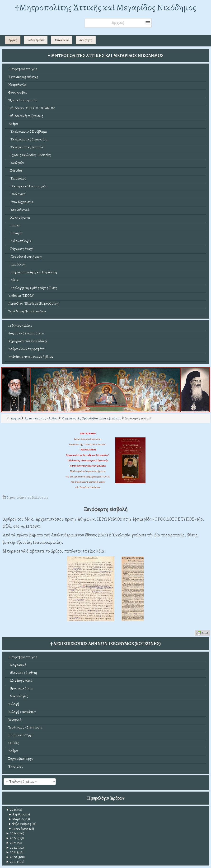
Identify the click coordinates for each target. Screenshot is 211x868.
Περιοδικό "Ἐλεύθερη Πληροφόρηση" (34, 304)
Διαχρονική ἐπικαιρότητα (26, 333)
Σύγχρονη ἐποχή (21, 249)
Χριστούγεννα (19, 218)
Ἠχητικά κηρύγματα (23, 100)
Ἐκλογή (14, 704)
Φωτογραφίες (18, 92)
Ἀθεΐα (13, 280)
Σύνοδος (15, 171)
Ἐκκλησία (16, 163)
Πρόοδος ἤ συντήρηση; (25, 257)
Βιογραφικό (17, 665)
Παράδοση (17, 264)
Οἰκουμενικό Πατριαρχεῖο (28, 186)
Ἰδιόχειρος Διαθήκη (23, 673)
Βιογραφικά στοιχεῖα (23, 69)
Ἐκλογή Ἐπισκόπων (22, 712)
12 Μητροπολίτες (20, 326)
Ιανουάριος (18, 829)
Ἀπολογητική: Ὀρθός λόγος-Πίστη (33, 288)
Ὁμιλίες (14, 743)
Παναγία (15, 233)
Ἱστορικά (15, 720)
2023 (11, 843)
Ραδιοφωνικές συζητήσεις (26, 116)
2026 (11, 810)
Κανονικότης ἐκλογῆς (23, 77)
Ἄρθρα (13, 124)
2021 (11, 852)
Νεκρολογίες (17, 85)
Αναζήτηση (86, 40)
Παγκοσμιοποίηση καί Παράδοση (33, 272)
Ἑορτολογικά (19, 210)
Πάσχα (14, 225)
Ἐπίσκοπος (17, 178)
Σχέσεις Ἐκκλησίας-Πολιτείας (30, 155)
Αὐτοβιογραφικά (20, 681)
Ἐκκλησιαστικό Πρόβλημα (28, 132)
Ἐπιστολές (16, 767)
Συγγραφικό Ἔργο (21, 759)
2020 (12, 857)
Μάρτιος (16, 819)
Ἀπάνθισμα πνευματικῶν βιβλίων (31, 357)
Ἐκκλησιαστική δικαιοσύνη (28, 139)
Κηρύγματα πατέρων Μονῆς (28, 341)
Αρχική (13, 40)
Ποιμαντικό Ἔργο (21, 735)
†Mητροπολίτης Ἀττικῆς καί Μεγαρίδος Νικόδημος (105, 7)
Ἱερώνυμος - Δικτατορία (25, 727)
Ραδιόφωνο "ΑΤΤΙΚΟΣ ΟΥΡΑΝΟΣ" (32, 108)
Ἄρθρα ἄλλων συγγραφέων (26, 349)
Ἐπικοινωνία (62, 40)
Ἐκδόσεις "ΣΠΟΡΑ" (21, 296)
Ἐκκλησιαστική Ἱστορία (26, 147)
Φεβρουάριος (20, 824)
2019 (11, 862)
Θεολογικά (17, 194)
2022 (11, 848)
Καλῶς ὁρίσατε (36, 40)
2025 (11, 833)
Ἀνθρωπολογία (20, 241)
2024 (11, 838)
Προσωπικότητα (21, 688)
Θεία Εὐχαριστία (21, 202)
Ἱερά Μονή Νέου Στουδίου (27, 311)
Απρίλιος (16, 814)
